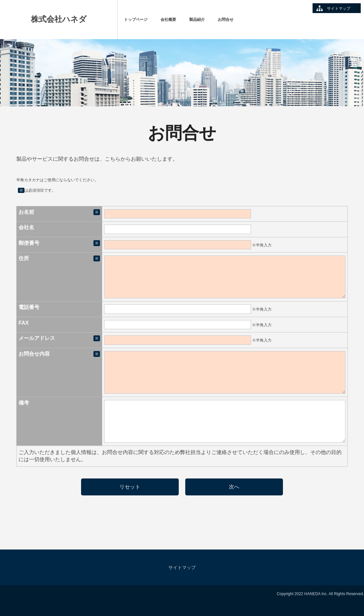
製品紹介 (197, 20)
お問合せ (226, 20)
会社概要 (168, 20)
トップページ (136, 20)
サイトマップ (339, 8)
